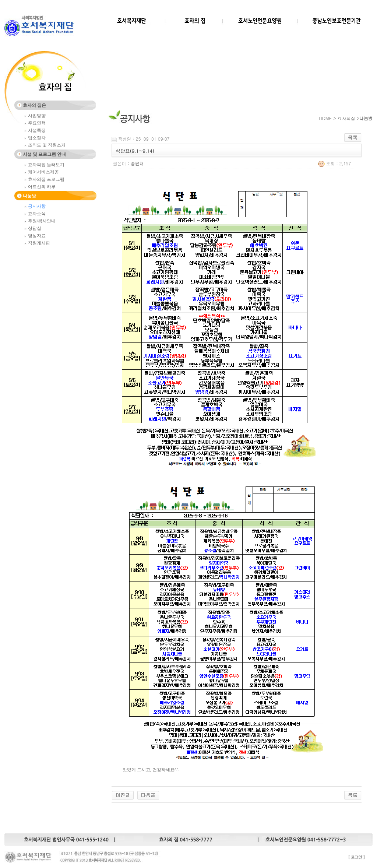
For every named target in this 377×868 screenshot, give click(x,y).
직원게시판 (39, 243)
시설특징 (37, 130)
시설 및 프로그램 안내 (44, 154)
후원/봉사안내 (42, 221)
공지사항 (37, 206)
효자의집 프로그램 (46, 179)
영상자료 (37, 236)
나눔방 (29, 196)
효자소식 (37, 214)
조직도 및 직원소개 (47, 145)
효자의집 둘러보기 (46, 165)
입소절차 (37, 138)
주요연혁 (37, 123)
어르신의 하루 (42, 187)
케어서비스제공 (43, 172)
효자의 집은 (34, 105)
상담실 (35, 228)
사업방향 (37, 116)
